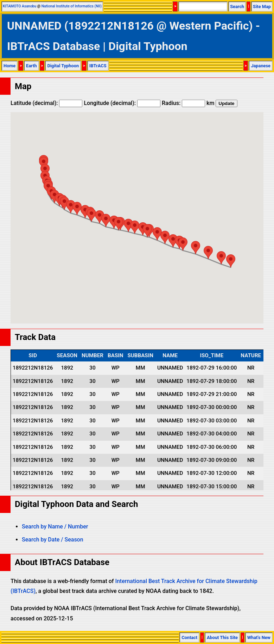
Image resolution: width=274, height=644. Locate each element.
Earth (31, 66)
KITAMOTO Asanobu (20, 6)
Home (9, 66)
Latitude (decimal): (46, 103)
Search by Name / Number (55, 527)
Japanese (261, 66)
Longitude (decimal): (122, 103)
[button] (231, 261)
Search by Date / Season (53, 540)
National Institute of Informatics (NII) (72, 6)
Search (237, 7)
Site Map (262, 7)
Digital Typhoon (63, 66)
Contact (189, 637)
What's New (259, 637)
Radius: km (188, 103)
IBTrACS (98, 66)
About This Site (222, 637)
